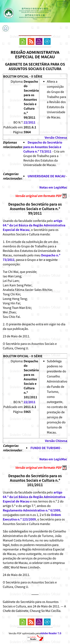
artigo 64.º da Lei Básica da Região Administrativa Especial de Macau (34, 225)
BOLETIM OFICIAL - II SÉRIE (23, 76)
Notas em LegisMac (53, 187)
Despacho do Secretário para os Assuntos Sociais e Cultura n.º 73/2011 (43, 147)
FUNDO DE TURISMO (45, 448)
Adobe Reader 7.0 (51, 633)
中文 (62, 4)
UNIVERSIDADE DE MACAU (46, 176)
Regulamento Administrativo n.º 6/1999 (32, 510)
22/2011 (30, 122)
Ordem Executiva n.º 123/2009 (32, 517)
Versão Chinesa (56, 137)
